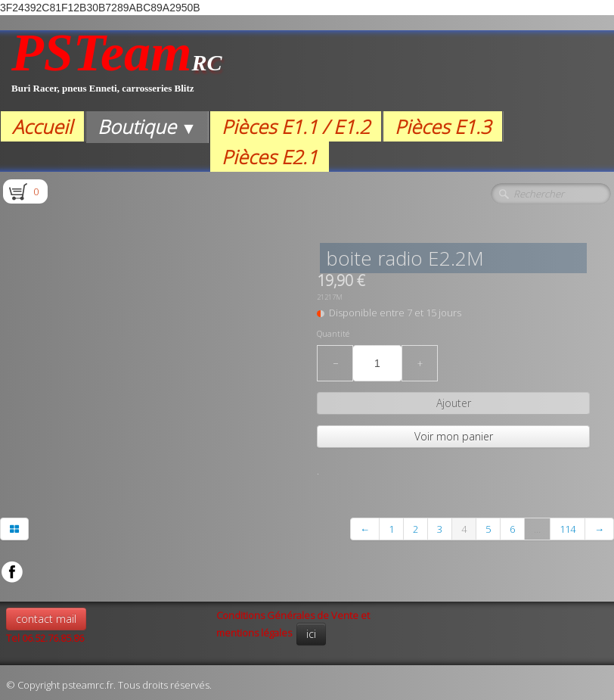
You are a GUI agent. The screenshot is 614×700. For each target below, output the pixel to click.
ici (311, 634)
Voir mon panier (454, 436)
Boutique (147, 126)
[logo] (117, 71)
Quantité (333, 334)
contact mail (46, 619)
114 (567, 529)
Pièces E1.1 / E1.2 (296, 126)
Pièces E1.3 (443, 126)
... (537, 529)
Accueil (42, 126)
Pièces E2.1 (270, 157)
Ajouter (454, 403)
